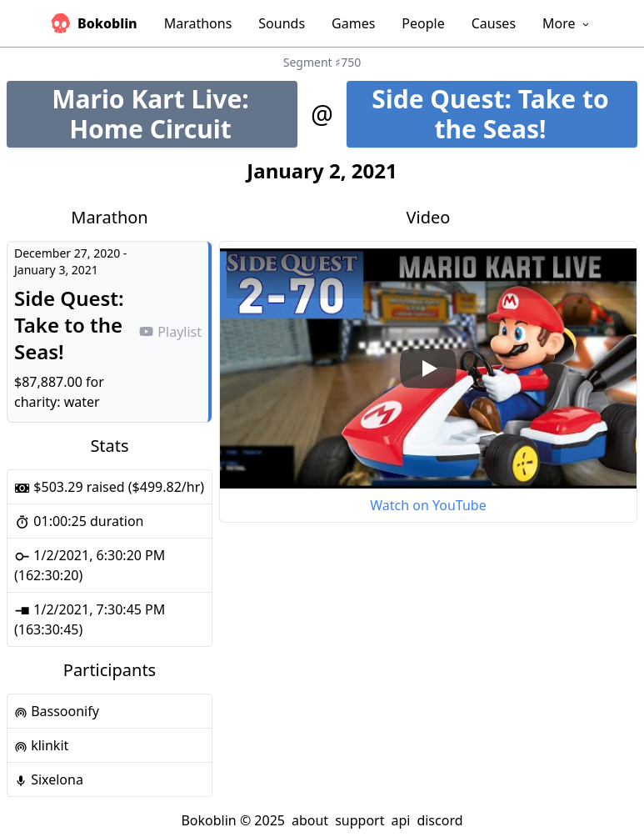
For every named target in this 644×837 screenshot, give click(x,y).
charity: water (57, 402)
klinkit (41, 745)
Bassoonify (57, 711)
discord (439, 820)
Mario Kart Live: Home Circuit (175, 114)
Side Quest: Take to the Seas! (504, 114)
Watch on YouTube (428, 505)
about (310, 820)
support (359, 820)
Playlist (170, 332)
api (400, 820)
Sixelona (49, 779)
